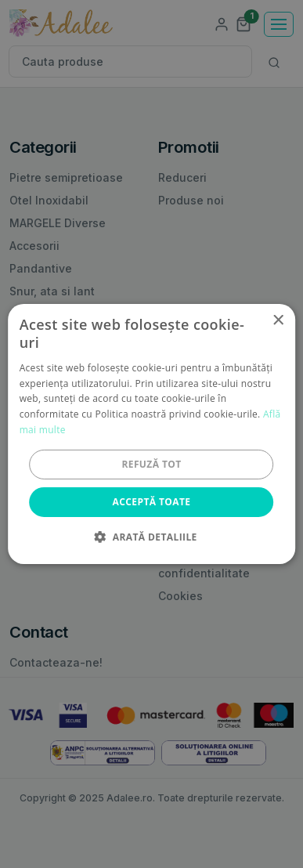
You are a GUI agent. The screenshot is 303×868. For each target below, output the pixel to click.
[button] (151, 537)
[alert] (151, 434)
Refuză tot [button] (151, 464)
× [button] (278, 321)
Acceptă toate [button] (152, 502)
